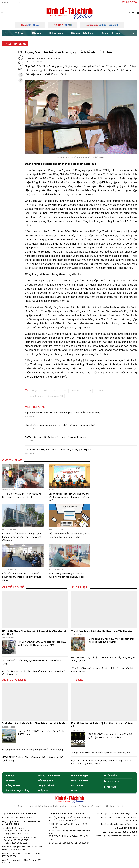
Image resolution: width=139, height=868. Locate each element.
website (99, 390)
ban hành (76, 390)
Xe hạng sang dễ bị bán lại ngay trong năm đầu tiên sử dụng (32, 750)
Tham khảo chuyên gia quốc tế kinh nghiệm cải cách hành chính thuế (60, 425)
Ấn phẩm (110, 776)
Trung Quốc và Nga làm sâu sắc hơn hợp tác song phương (101, 753)
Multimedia (77, 785)
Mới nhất (110, 787)
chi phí (88, 390)
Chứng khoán (56, 33)
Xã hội (74, 790)
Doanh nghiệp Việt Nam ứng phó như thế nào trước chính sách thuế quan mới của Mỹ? (69, 497)
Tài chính (36, 33)
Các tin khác (12, 460)
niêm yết (34, 390)
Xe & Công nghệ (14, 680)
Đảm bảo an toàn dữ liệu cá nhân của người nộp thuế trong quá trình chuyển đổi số (22, 577)
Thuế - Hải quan (15, 44)
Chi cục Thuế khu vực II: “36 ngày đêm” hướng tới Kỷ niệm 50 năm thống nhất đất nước (22, 537)
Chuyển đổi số (13, 587)
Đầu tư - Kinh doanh (112, 33)
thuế (45, 390)
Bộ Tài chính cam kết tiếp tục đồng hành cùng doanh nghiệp (55, 437)
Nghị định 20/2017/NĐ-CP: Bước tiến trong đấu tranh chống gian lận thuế (63, 413)
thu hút (63, 390)
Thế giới (78, 680)
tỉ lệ (53, 390)
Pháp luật (80, 587)
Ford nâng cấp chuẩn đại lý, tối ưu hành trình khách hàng (34, 723)
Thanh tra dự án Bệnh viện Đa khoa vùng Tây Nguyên (101, 631)
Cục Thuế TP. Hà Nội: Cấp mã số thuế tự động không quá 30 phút (58, 449)
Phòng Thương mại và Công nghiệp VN (45, 396)
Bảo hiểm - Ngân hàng (82, 33)
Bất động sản (45, 781)
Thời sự (19, 33)
